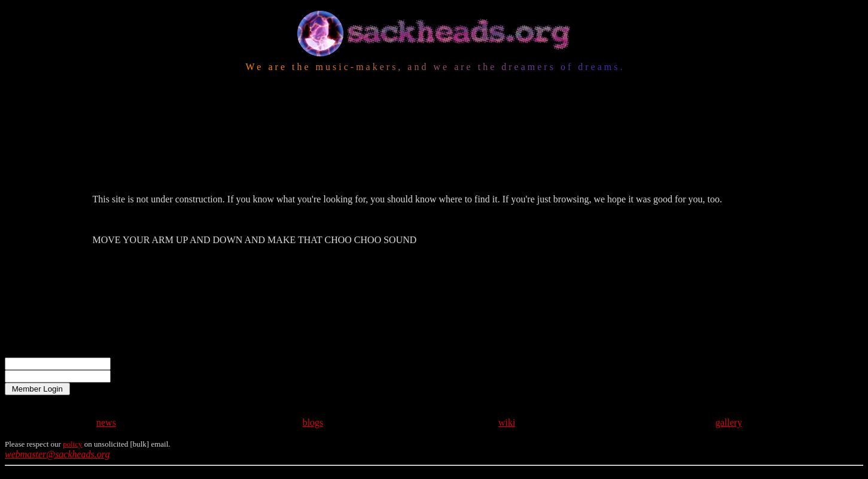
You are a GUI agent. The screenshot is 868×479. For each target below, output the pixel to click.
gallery (729, 398)
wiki (507, 398)
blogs (313, 398)
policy (73, 420)
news (106, 398)
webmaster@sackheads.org (57, 430)
